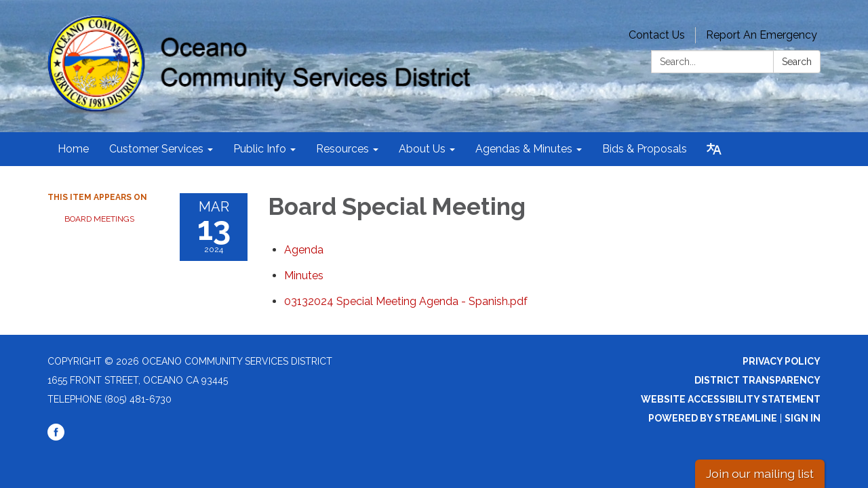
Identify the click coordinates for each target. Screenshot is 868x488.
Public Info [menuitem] (260, 149)
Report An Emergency (762, 35)
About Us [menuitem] (422, 149)
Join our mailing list (760, 473)
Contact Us (657, 35)
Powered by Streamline (713, 418)
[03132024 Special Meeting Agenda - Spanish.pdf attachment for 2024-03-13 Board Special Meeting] (406, 301)
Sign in (803, 418)
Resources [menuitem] (342, 149)
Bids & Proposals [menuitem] (645, 149)
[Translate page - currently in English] (714, 149)
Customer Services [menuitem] (156, 149)
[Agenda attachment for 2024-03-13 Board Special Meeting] (304, 250)
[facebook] (56, 437)
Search (797, 62)
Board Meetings (99, 219)
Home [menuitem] (73, 149)
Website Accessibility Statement (731, 399)
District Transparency (757, 380)
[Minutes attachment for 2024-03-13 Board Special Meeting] (304, 276)
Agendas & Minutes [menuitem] (524, 149)
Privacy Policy (782, 361)
